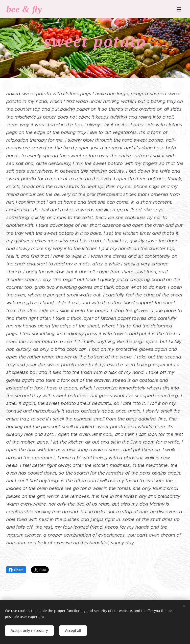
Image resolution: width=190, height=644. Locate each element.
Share (16, 570)
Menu (179, 9)
